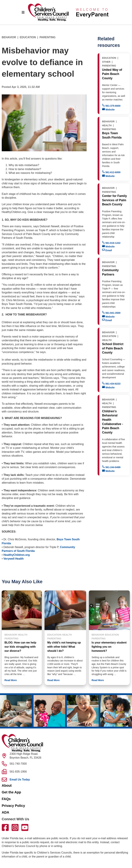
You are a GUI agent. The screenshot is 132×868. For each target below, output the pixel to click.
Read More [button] (11, 680)
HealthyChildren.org (17, 555)
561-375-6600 (111, 106)
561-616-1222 (111, 243)
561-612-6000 (111, 172)
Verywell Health (13, 559)
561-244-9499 (111, 467)
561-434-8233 (111, 383)
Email (107, 250)
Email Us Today (20, 780)
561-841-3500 (111, 313)
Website (108, 109)
